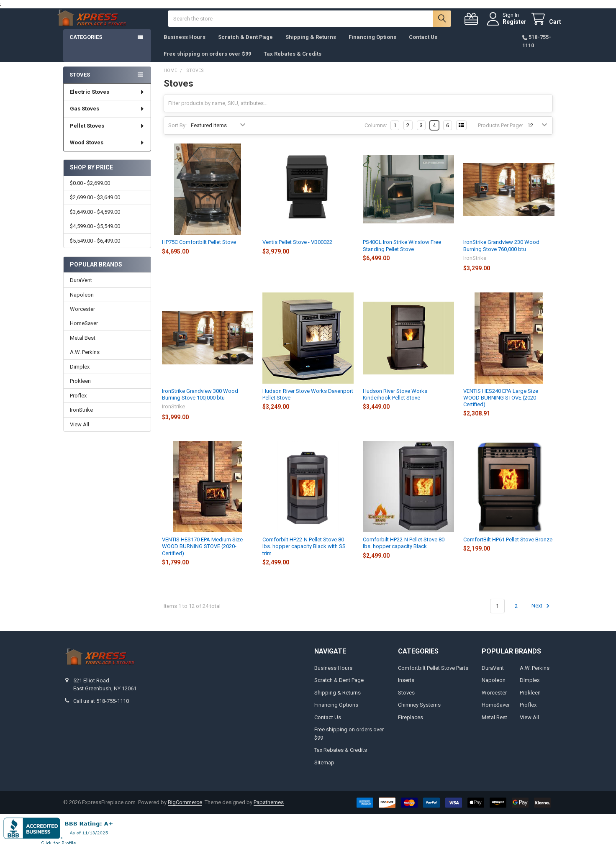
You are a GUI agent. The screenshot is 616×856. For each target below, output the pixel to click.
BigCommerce (185, 811)
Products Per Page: (501, 134)
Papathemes (269, 811)
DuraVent (81, 288)
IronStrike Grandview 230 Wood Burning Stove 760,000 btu (501, 254)
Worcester (82, 317)
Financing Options (372, 45)
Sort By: (177, 134)
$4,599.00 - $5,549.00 (95, 235)
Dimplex (80, 375)
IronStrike (81, 418)
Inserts (406, 688)
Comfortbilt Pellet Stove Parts (433, 676)
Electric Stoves (107, 100)
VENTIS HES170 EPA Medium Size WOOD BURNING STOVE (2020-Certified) (202, 555)
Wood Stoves (107, 151)
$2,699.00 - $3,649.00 (95, 206)
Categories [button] (86, 45)
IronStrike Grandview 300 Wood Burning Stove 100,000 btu (200, 403)
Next (542, 614)
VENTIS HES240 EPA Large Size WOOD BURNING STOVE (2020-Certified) (501, 406)
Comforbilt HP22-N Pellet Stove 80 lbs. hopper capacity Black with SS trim (304, 555)
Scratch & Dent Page (245, 45)
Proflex (78, 404)
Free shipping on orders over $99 (207, 62)
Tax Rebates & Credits (293, 62)
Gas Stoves (107, 117)
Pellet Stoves (107, 134)
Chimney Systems (419, 713)
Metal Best (83, 346)
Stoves (80, 83)
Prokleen (80, 389)
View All (80, 433)
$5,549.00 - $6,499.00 (95, 249)
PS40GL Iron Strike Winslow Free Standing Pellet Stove (402, 254)
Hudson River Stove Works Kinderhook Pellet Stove (395, 403)
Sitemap (324, 771)
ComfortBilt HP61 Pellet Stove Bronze (508, 548)
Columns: (376, 134)
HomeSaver (84, 332)
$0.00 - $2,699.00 (90, 191)
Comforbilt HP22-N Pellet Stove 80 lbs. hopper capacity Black (404, 551)
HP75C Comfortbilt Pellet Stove (199, 250)
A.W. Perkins (85, 360)
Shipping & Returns (311, 45)
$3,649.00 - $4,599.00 (95, 220)
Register (506, 26)
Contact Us (423, 45)
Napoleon (82, 303)
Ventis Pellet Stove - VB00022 (297, 250)
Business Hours (185, 45)
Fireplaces (411, 726)
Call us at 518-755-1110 (101, 709)
